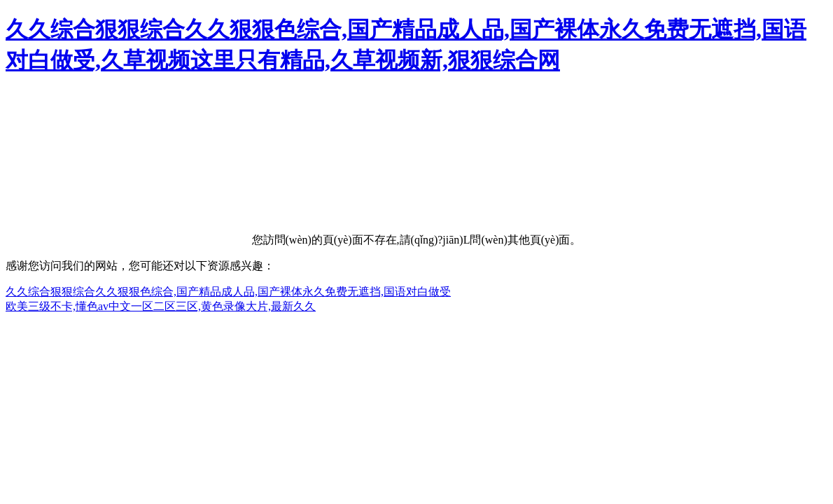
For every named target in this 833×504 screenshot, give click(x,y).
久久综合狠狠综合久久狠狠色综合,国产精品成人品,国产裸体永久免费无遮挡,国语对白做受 (228, 292)
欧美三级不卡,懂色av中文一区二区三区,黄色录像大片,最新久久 (161, 306)
